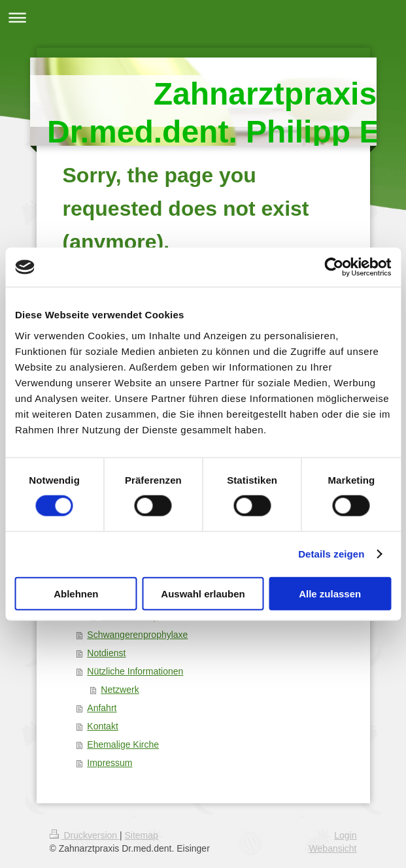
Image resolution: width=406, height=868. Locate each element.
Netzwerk (120, 690)
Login (345, 835)
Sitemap (142, 835)
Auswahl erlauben (203, 593)
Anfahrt (102, 708)
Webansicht (333, 848)
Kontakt (102, 726)
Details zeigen (331, 554)
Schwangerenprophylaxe (137, 635)
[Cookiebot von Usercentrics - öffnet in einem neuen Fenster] (334, 267)
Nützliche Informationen (135, 671)
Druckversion (85, 835)
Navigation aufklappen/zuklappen (203, 17)
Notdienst (106, 653)
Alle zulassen (330, 593)
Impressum (110, 763)
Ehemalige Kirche (123, 744)
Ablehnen (76, 593)
